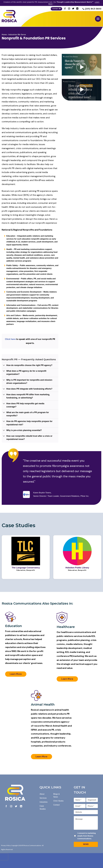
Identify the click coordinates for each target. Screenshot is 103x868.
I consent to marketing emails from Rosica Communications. (87, 836)
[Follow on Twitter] (73, 9)
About (42, 794)
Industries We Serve (17, 35)
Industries (44, 802)
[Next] (41, 525)
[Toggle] (4, 366)
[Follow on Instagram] (69, 9)
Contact (56, 805)
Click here (10, 339)
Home (4, 35)
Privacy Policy (6, 846)
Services (43, 798)
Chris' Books (58, 801)
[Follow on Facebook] (65, 9)
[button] (98, 19)
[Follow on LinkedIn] (77, 9)
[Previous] (47, 525)
